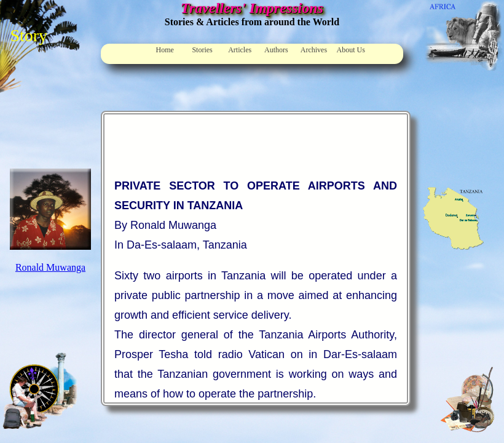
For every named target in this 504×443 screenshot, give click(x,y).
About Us (351, 50)
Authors (276, 50)
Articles (240, 50)
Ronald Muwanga (50, 267)
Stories (202, 50)
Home (165, 50)
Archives (314, 50)
